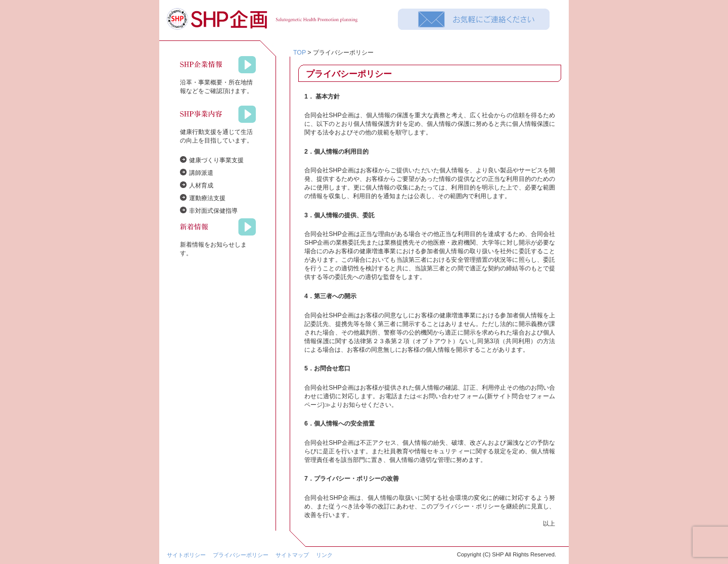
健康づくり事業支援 (216, 160)
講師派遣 (201, 173)
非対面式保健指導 (213, 211)
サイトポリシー (186, 555)
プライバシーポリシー (241, 555)
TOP (300, 53)
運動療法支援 (207, 198)
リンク (324, 555)
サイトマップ (292, 555)
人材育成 (201, 185)
